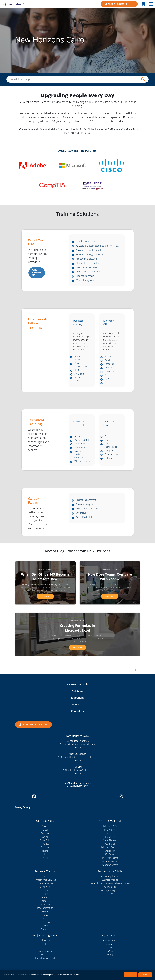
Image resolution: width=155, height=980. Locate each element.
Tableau (45, 926)
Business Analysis (79, 358)
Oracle (45, 919)
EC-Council (110, 944)
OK (130, 975)
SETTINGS (145, 975)
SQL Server (80, 448)
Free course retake (85, 276)
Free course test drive (86, 267)
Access (108, 357)
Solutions (78, 691)
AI (45, 877)
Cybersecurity (111, 454)
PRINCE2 (45, 955)
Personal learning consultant (90, 255)
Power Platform (110, 841)
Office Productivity (85, 518)
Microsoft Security (110, 848)
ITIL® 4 (78, 371)
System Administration (87, 509)
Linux (45, 915)
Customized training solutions (90, 250)
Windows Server (82, 462)
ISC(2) (110, 955)
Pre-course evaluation (86, 259)
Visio (107, 379)
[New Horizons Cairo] (19, 4)
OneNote (45, 833)
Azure (77, 436)
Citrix (107, 440)
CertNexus (45, 887)
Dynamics (110, 837)
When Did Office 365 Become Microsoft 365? (45, 577)
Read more (45, 597)
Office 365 (110, 364)
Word (107, 383)
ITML (45, 948)
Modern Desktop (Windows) (79, 454)
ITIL (45, 944)
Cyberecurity (82, 513)
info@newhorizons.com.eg (78, 783)
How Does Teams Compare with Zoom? (110, 577)
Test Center (77, 698)
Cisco (107, 436)
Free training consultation (88, 272)
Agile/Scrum (45, 941)
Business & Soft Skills (82, 380)
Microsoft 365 (110, 826)
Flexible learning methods (88, 263)
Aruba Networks (45, 884)
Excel (107, 360)
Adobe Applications (110, 877)
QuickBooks (110, 887)
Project (108, 375)
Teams (45, 851)
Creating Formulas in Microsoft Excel (77, 628)
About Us (77, 705)
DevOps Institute (45, 908)
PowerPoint (110, 371)
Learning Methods (78, 685)
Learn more (75, 975)
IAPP (110, 948)
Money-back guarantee (87, 280)
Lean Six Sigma (45, 951)
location (77, 748)
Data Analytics (45, 905)
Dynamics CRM (82, 440)
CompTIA (109, 451)
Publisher (45, 848)
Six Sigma (79, 374)
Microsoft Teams (110, 858)
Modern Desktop (110, 862)
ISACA (110, 951)
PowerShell (110, 844)
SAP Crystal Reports (110, 891)
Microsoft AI (110, 830)
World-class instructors (87, 242)
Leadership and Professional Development (110, 884)
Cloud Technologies (111, 445)
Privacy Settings (23, 807)
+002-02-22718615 (79, 787)
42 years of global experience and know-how (97, 246)
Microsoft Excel (78, 621)
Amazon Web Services (45, 880)
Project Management (81, 365)
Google (45, 912)
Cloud (45, 898)
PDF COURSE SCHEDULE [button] (33, 725)
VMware (109, 458)
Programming (45, 922)
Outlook (108, 368)
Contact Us (77, 711)
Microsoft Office (45, 570)
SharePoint (80, 444)
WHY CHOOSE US (36, 273)
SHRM (110, 894)
